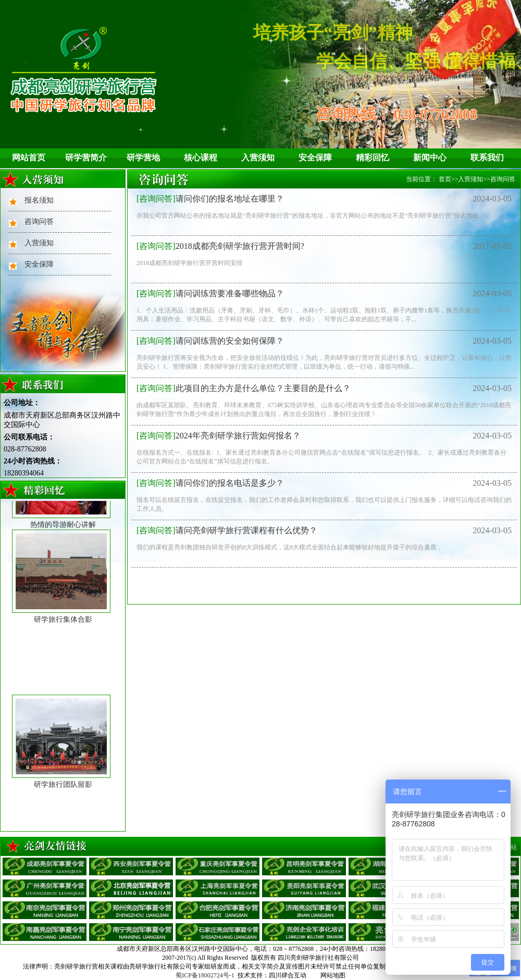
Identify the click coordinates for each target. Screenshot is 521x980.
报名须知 (39, 200)
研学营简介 (86, 158)
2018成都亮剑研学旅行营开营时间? (220, 246)
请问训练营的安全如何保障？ (210, 341)
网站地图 (333, 975)
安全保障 (315, 158)
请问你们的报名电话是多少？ (210, 483)
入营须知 (258, 158)
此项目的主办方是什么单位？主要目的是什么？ (244, 388)
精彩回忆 (373, 158)
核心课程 (201, 158)
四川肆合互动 (288, 975)
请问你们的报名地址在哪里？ (210, 199)
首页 (445, 179)
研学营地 (143, 158)
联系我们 (487, 158)
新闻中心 (430, 158)
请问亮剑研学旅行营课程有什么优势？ (227, 530)
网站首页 (29, 158)
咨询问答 (39, 222)
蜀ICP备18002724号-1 (205, 975)
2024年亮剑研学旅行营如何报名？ (219, 436)
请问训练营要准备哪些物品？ (210, 293)
